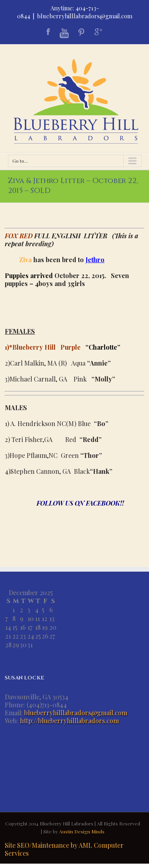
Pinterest (81, 32)
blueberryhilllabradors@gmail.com (85, 16)
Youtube (64, 33)
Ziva (25, 260)
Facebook (48, 32)
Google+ (98, 32)
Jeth (91, 260)
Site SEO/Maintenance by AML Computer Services (64, 849)
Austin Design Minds (82, 831)
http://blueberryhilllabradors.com (69, 721)
